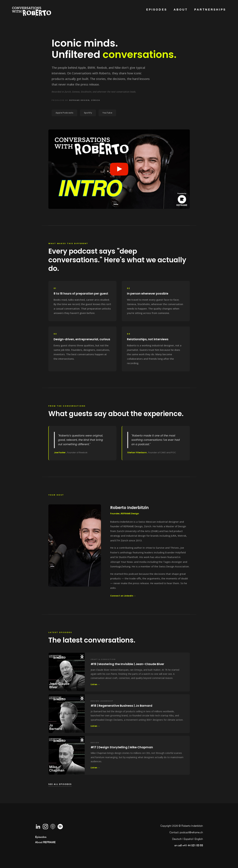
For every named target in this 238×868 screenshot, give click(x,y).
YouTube (107, 113)
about (181, 9)
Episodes (157, 9)
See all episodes (60, 784)
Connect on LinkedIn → (123, 596)
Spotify (88, 113)
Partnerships (210, 9)
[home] (32, 11)
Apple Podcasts (64, 113)
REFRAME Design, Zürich (85, 100)
